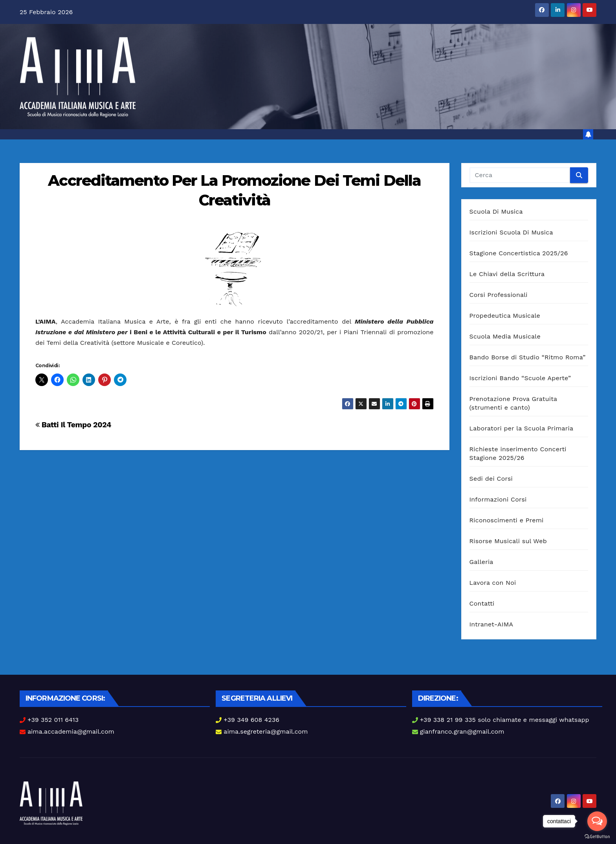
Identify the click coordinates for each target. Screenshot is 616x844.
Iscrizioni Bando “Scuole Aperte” (520, 378)
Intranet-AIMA (491, 624)
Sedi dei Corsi (491, 479)
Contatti (482, 603)
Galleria (481, 562)
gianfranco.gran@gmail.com (462, 731)
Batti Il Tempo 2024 (73, 425)
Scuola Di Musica (496, 211)
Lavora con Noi (493, 583)
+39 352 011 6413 (53, 720)
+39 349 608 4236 (251, 720)
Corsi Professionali (499, 295)
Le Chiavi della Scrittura (507, 274)
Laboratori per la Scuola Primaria (522, 428)
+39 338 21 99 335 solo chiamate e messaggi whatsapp (505, 720)
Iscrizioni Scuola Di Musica (511, 232)
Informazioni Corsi (498, 499)
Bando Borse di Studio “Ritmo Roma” (528, 357)
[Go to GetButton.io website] (597, 836)
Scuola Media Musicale (505, 336)
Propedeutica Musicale (505, 316)
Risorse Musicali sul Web (508, 541)
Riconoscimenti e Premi (507, 520)
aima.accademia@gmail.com (71, 731)
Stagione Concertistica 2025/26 (519, 253)
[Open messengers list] (597, 821)
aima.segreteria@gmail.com (266, 731)
